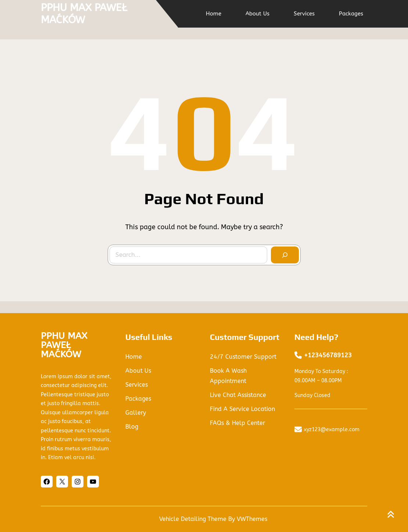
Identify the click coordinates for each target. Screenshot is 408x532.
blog (132, 427)
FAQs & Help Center (237, 423)
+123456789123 (328, 355)
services (137, 385)
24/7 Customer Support (243, 357)
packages (138, 399)
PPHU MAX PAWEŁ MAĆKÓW (84, 14)
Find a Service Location (242, 409)
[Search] (285, 255)
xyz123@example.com (332, 430)
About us (138, 371)
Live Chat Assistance (238, 395)
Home (134, 357)
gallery (136, 413)
